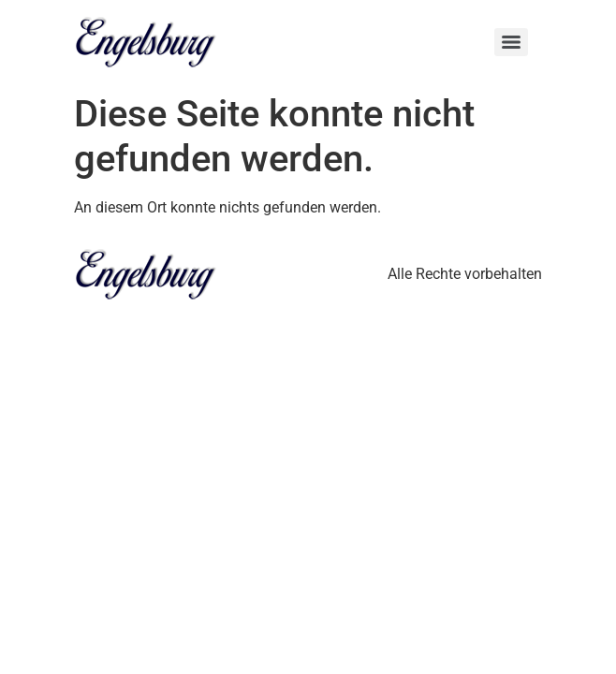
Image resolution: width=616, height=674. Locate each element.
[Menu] (511, 42)
